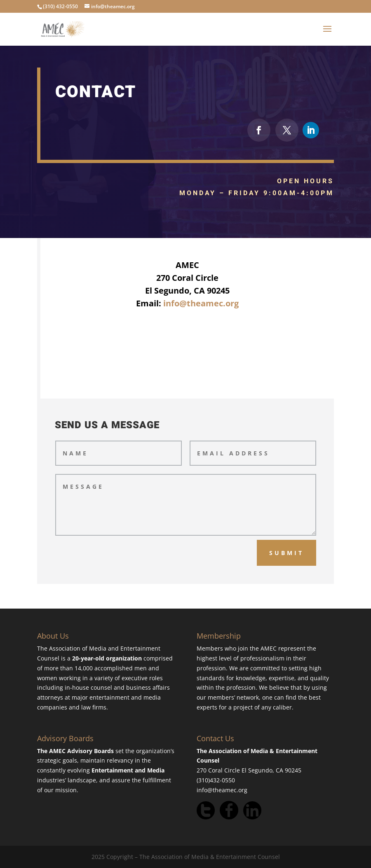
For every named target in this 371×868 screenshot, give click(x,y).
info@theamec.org (201, 303)
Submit (286, 553)
